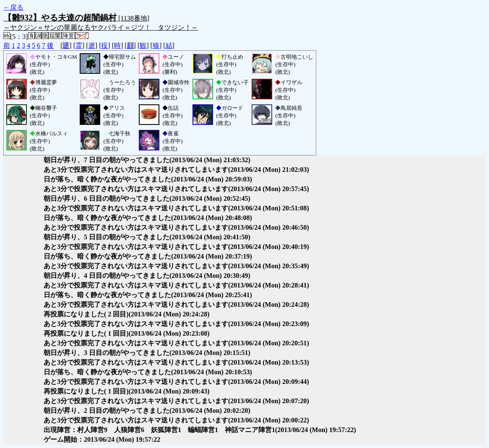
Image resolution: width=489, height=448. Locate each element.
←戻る (13, 7)
